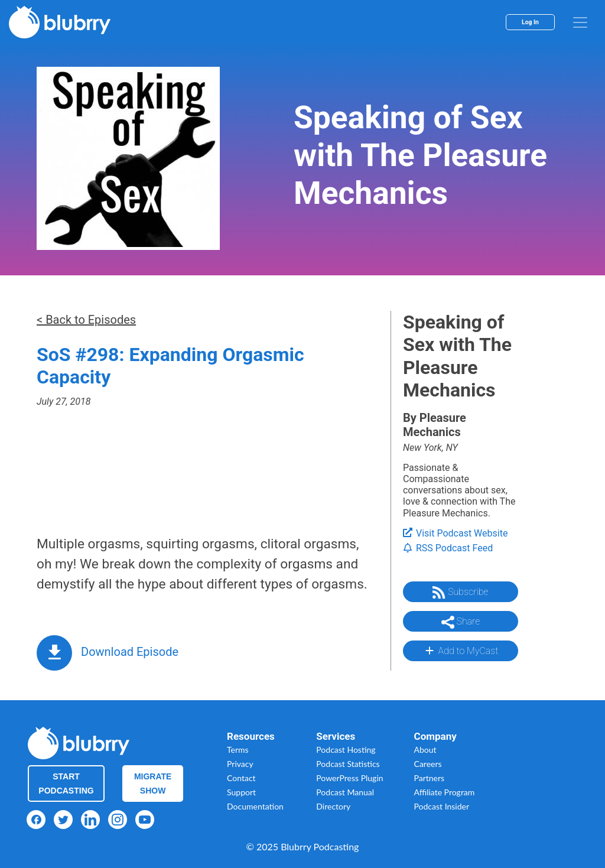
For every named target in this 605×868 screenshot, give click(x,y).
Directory (333, 806)
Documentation (255, 806)
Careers (428, 764)
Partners (430, 778)
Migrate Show (153, 784)
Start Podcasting (66, 784)
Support (241, 792)
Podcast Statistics (348, 764)
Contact (241, 778)
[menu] (580, 22)
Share (461, 622)
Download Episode (130, 652)
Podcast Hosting (346, 750)
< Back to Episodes (86, 320)
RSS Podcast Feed (448, 548)
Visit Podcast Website (455, 533)
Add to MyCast (461, 651)
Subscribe (460, 593)
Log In (530, 22)
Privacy (240, 764)
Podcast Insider (442, 806)
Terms (238, 750)
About (425, 750)
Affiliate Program (445, 792)
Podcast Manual (345, 792)
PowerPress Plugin (349, 778)
